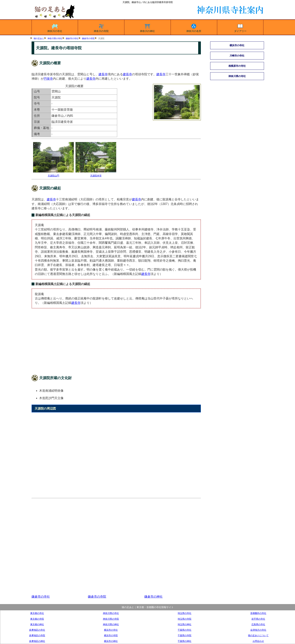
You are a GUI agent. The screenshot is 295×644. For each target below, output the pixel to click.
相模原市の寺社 (237, 66)
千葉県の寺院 (184, 635)
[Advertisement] (116, 342)
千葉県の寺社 (184, 630)
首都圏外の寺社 (258, 613)
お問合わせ (258, 641)
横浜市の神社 (111, 641)
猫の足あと (39, 38)
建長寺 (103, 74)
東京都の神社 (37, 624)
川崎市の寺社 (237, 56)
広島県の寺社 (258, 624)
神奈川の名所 (194, 27)
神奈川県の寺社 (55, 38)
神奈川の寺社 (55, 27)
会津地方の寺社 (258, 630)
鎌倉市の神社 (153, 597)
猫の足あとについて (258, 635)
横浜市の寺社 (237, 45)
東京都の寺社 (37, 613)
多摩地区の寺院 (37, 635)
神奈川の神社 (147, 27)
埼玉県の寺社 (184, 613)
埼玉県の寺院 (184, 619)
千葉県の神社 (184, 641)
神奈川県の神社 (111, 624)
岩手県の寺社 (258, 619)
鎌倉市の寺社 (72, 38)
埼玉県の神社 (184, 624)
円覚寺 (48, 79)
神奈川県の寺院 (111, 619)
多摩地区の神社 (37, 641)
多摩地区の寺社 (37, 630)
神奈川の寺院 (101, 27)
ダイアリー (240, 27)
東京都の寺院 (37, 619)
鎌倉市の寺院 (88, 38)
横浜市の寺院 (111, 635)
